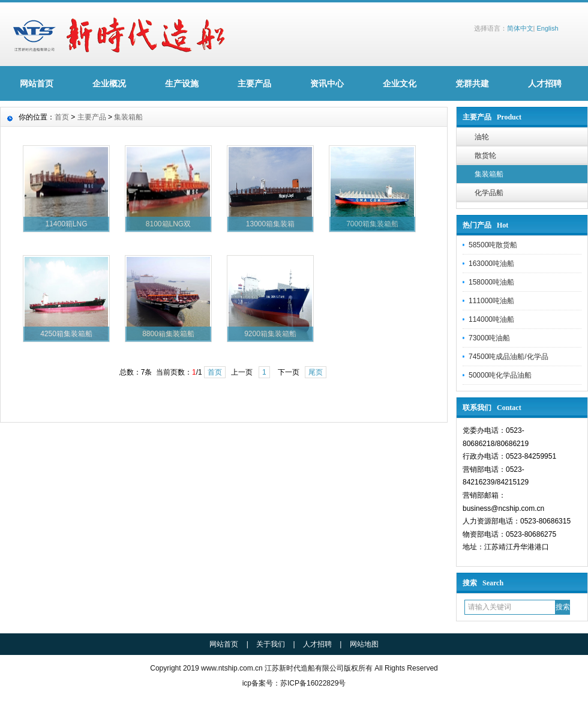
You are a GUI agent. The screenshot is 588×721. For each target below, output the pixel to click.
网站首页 (37, 83)
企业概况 (109, 83)
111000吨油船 (491, 301)
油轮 (482, 137)
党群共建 (472, 83)
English (547, 28)
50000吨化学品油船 (500, 375)
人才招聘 (545, 83)
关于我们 (271, 644)
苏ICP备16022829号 (313, 683)
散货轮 (485, 155)
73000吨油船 (489, 338)
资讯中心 (327, 83)
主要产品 (254, 83)
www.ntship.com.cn (232, 668)
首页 (62, 117)
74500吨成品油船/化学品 (508, 357)
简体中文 (520, 28)
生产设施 (182, 83)
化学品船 (489, 193)
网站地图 (364, 644)
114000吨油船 (491, 319)
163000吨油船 (491, 264)
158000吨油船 (491, 282)
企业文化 (400, 83)
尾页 (316, 372)
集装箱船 (489, 174)
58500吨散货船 (493, 245)
